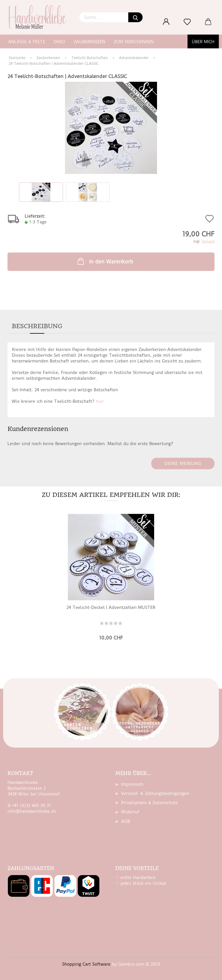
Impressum (132, 784)
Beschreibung (37, 326)
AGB (126, 821)
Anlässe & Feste (27, 42)
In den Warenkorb (105, 261)
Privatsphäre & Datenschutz (149, 803)
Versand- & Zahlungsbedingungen (155, 793)
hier (100, 401)
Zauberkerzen (90, 42)
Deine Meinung (183, 464)
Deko (60, 42)
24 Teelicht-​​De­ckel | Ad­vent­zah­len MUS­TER (111, 607)
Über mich (203, 42)
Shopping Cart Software (86, 964)
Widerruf (130, 812)
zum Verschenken (134, 42)
